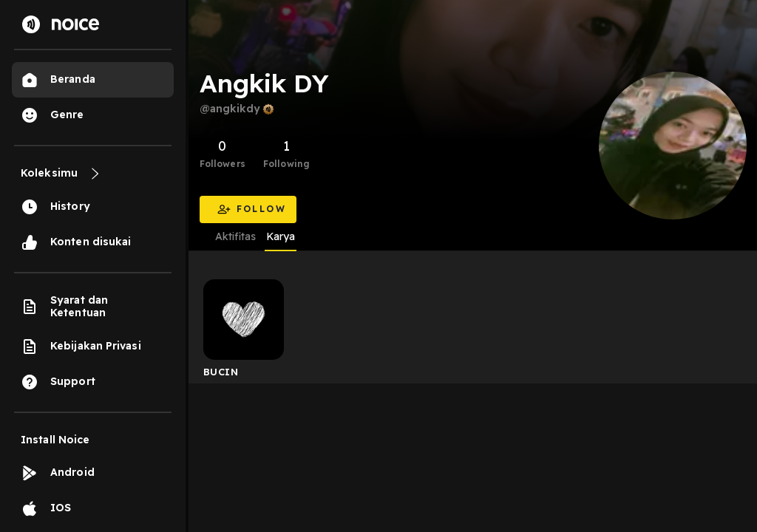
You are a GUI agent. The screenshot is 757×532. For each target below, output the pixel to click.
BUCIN (221, 372)
